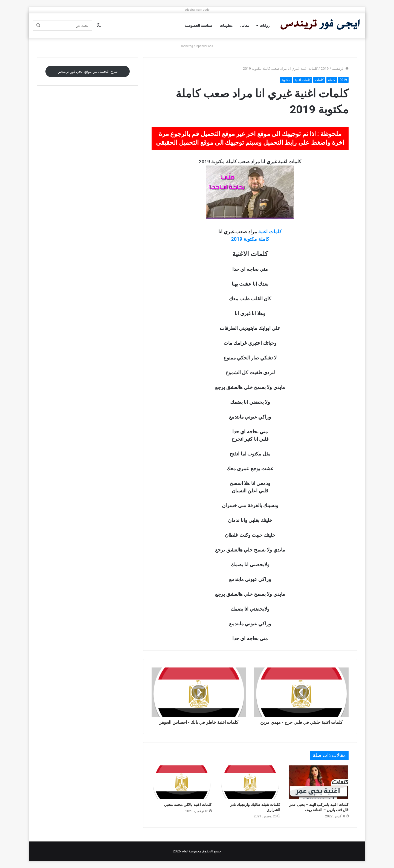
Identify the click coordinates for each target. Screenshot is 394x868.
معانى (245, 26)
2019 (325, 69)
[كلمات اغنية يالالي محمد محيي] (182, 782)
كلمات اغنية (303, 80)
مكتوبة (286, 80)
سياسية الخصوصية (198, 26)
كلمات (319, 80)
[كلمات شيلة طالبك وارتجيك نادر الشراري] (250, 782)
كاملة (332, 80)
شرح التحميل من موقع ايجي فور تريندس (87, 72)
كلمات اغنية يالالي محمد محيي (188, 805)
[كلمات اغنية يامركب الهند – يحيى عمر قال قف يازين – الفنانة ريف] (318, 782)
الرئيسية (340, 69)
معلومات (226, 26)
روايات (265, 26)
